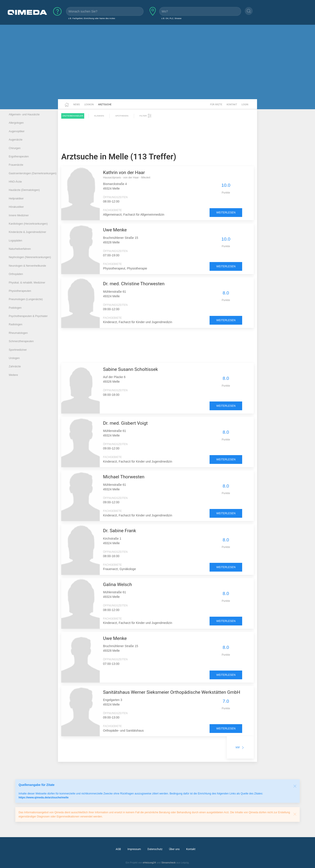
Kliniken (99, 116)
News (77, 105)
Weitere (13, 375)
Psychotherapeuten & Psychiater (28, 316)
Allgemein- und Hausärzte (24, 114)
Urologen (14, 358)
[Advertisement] (157, 65)
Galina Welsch (117, 585)
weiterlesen (226, 213)
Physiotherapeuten (20, 291)
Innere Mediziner (19, 215)
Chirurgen (15, 148)
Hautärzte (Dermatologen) (24, 190)
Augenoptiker (17, 131)
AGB (118, 849)
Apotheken (122, 116)
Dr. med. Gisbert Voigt (125, 423)
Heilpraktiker (16, 199)
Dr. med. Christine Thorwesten (134, 284)
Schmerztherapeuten (21, 341)
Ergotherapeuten (19, 157)
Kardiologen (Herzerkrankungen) (28, 224)
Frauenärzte (16, 165)
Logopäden (15, 241)
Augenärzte (16, 140)
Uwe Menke (115, 230)
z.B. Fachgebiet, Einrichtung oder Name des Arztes (92, 18)
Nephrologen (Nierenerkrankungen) (30, 257)
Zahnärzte (15, 366)
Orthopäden (16, 274)
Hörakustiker (16, 207)
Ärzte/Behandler (73, 116)
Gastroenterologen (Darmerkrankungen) (33, 173)
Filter (146, 116)
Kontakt (232, 105)
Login (245, 105)
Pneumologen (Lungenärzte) (26, 299)
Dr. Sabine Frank (120, 531)
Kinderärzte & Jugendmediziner (27, 232)
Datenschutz (155, 849)
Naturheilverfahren (20, 249)
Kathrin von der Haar (124, 173)
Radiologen (16, 324)
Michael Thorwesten (124, 477)
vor (240, 747)
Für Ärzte (216, 105)
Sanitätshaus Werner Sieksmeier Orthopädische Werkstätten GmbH (172, 692)
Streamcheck (168, 863)
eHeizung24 (149, 863)
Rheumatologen (18, 333)
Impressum (134, 849)
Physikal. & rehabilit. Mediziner (27, 283)
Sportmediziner (18, 350)
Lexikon (89, 105)
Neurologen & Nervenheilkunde (27, 266)
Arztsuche (105, 105)
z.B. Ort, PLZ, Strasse (171, 18)
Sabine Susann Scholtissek (130, 369)
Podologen (15, 308)
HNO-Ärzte (15, 182)
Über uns (174, 849)
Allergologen (16, 123)
